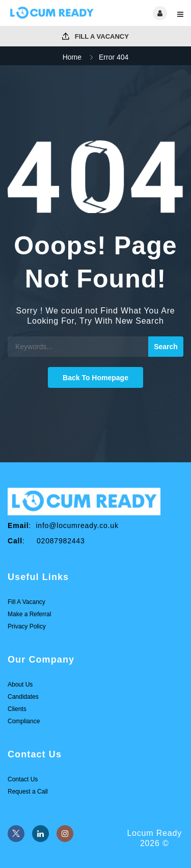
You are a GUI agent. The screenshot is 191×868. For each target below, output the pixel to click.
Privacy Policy (27, 626)
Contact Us (23, 779)
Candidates (23, 697)
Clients (17, 709)
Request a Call (28, 792)
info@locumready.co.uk (77, 525)
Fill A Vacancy (95, 36)
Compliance (24, 721)
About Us (20, 685)
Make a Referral (29, 614)
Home (72, 57)
